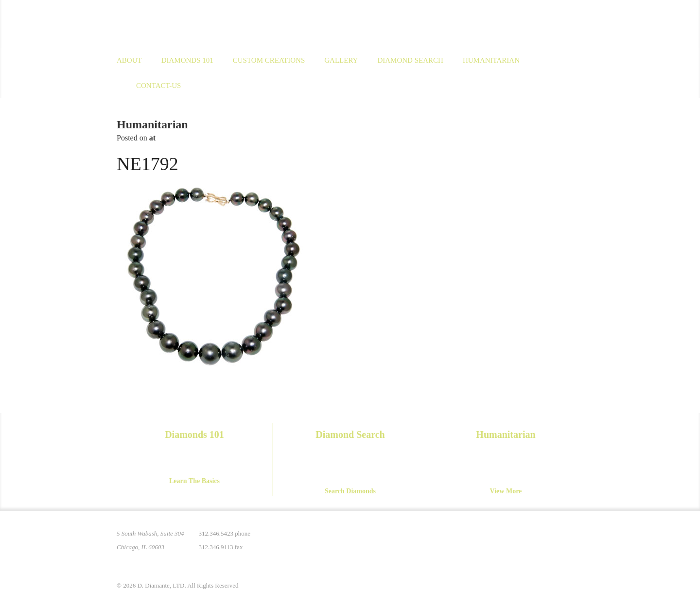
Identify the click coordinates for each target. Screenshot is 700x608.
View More (506, 491)
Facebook (535, 539)
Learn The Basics (194, 481)
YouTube (555, 539)
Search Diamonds (350, 491)
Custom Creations (269, 60)
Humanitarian (491, 60)
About (129, 60)
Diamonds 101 (187, 60)
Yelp (576, 539)
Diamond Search (410, 60)
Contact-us (158, 86)
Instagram (514, 539)
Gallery (341, 60)
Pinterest (494, 539)
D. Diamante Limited (211, 24)
